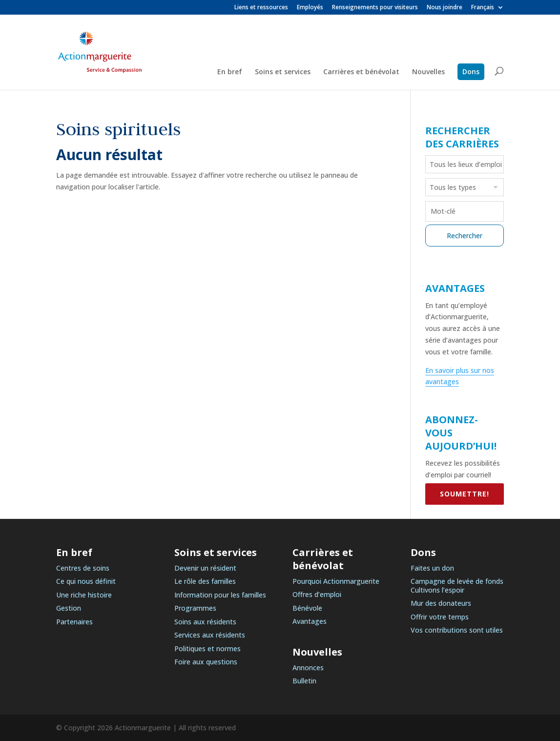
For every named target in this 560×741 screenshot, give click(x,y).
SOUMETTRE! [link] (465, 494)
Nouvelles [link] (428, 72)
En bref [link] (230, 72)
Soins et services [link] (283, 72)
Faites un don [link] (432, 568)
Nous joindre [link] (445, 8)
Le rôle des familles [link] (205, 581)
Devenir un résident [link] (205, 568)
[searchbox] (466, 164)
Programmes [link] (195, 608)
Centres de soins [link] (83, 568)
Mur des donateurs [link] (441, 603)
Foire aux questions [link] (206, 662)
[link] (487, 10)
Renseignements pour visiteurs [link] (375, 8)
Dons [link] (471, 72)
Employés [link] (310, 8)
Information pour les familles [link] (220, 595)
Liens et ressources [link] (261, 8)
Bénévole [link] (307, 608)
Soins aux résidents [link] (205, 622)
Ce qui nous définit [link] (86, 581)
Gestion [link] (69, 608)
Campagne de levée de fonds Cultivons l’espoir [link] (457, 586)
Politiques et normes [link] (207, 648)
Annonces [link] (308, 668)
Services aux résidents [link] (210, 635)
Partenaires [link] (74, 622)
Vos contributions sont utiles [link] (457, 630)
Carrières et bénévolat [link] (361, 72)
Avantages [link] (310, 621)
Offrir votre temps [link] (440, 617)
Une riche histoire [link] (84, 595)
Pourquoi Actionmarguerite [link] (336, 581)
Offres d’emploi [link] (317, 594)
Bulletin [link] (304, 681)
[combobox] (465, 164)
